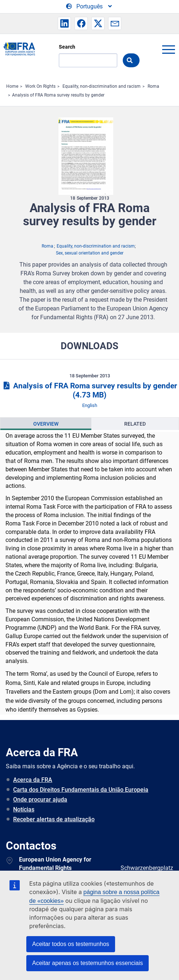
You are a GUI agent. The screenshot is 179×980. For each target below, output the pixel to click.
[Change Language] (89, 7)
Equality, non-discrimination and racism (102, 86)
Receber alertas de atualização (54, 819)
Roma (153, 86)
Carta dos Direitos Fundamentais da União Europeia (81, 790)
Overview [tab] (46, 424)
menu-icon (168, 49)
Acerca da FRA (33, 780)
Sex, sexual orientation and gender (90, 253)
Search (67, 47)
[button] (64, 23)
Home (12, 86)
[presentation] (46, 424)
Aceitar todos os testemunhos (71, 944)
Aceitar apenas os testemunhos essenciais (87, 963)
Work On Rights (40, 86)
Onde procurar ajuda (40, 800)
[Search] (88, 60)
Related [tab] (135, 424)
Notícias (24, 809)
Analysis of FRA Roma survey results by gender (58, 95)
